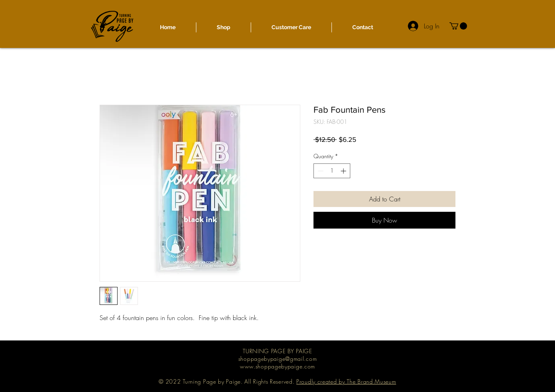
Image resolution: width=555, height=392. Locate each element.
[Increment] (344, 171)
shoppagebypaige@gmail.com (278, 359)
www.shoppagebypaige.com (277, 366)
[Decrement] (320, 171)
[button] (458, 26)
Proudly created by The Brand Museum (346, 381)
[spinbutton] (332, 171)
